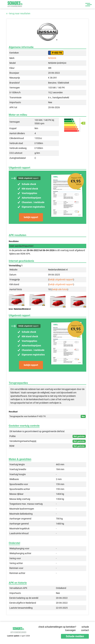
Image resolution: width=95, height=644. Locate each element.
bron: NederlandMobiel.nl (20, 309)
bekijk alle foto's (60, 289)
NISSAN (52, 58)
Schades (15, 4)
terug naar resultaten (18, 13)
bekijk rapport (31, 217)
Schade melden (75, 636)
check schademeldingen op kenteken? (57, 627)
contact (85, 630)
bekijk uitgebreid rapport (61, 279)
